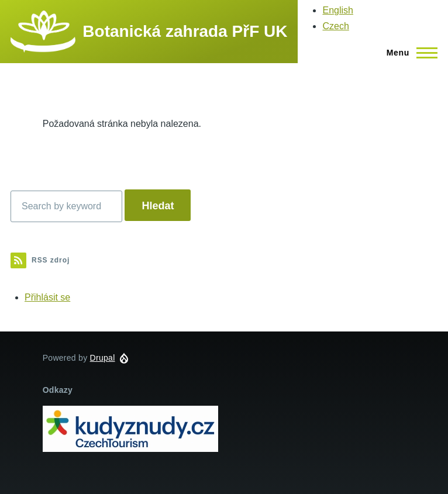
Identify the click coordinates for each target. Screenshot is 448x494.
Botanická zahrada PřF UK (185, 31)
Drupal (103, 358)
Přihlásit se (47, 297)
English (337, 10)
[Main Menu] (409, 53)
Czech (335, 26)
